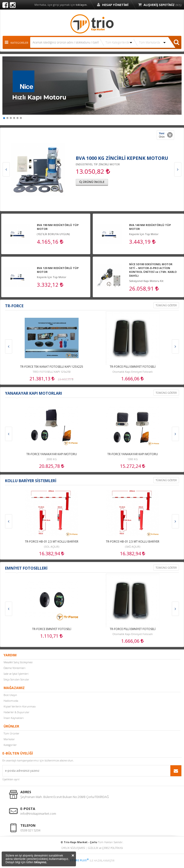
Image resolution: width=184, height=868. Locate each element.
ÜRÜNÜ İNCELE (92, 182)
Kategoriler (10, 745)
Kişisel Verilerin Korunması (20, 706)
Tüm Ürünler (11, 733)
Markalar (9, 739)
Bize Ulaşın (10, 695)
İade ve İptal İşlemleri (16, 674)
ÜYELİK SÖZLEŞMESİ (73, 848)
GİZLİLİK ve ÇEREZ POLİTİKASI (105, 848)
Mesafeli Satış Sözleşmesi (18, 662)
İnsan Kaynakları (14, 718)
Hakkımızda (11, 701)
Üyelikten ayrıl (11, 779)
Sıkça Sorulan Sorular (16, 679)
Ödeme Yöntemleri (14, 668)
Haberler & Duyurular (17, 712)
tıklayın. (82, 5)
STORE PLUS (79, 860)
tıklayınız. (40, 862)
